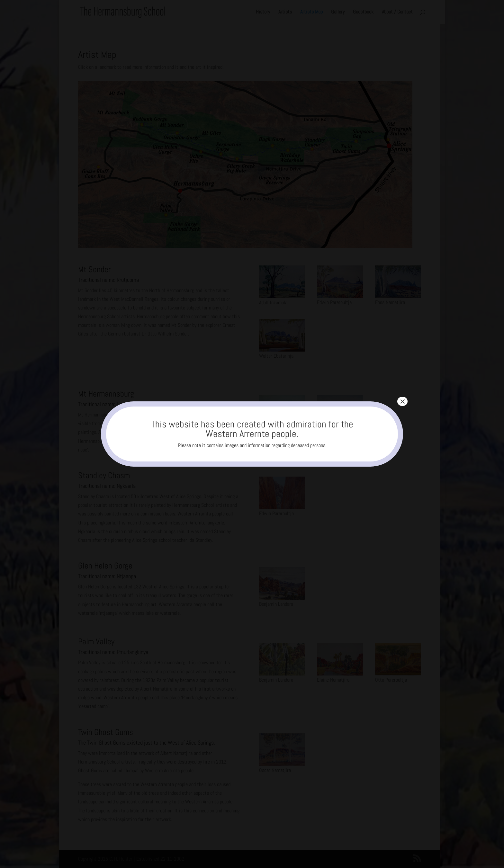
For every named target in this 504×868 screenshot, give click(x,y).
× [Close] (402, 401)
